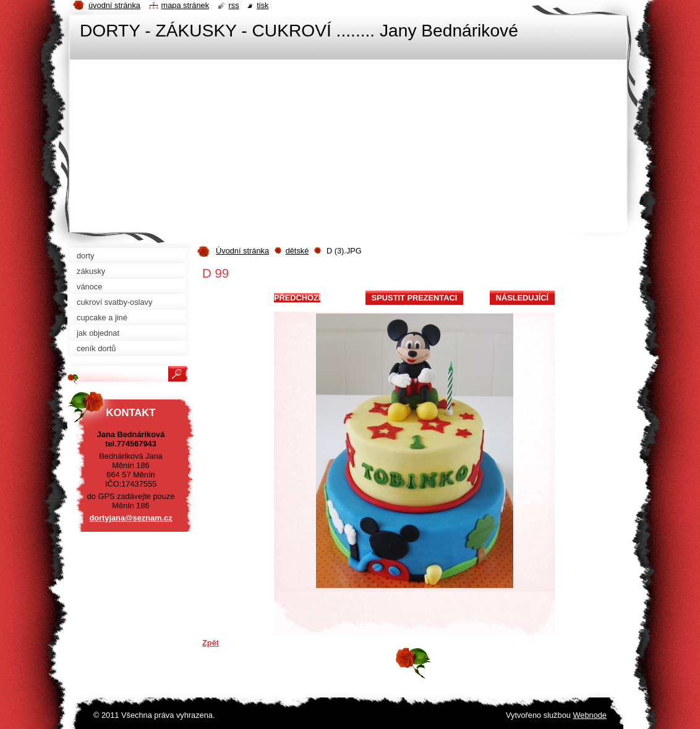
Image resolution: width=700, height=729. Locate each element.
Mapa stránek (186, 5)
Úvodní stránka (242, 251)
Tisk (262, 5)
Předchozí (297, 298)
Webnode (590, 715)
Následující (522, 298)
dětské (297, 251)
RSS (234, 5)
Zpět (211, 643)
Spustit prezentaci (414, 298)
